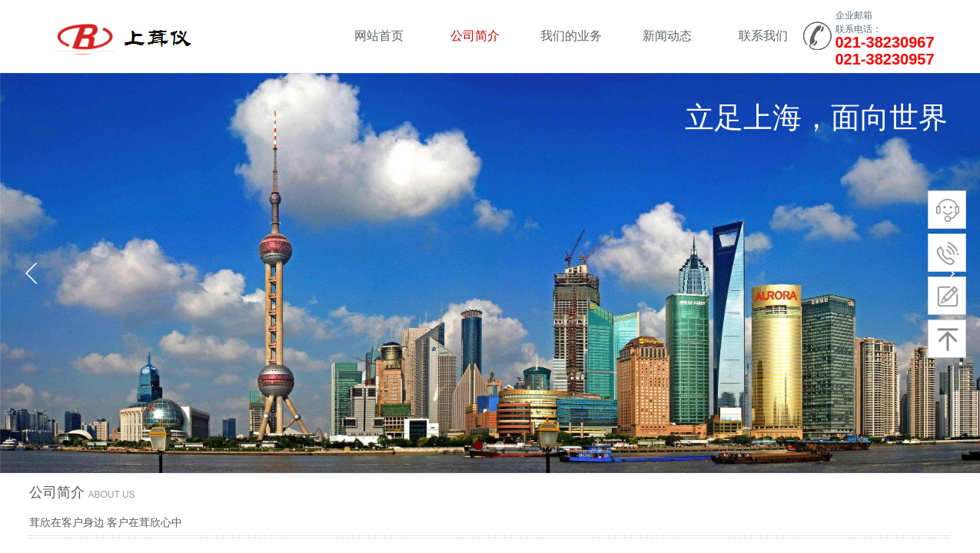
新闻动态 (667, 36)
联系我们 (763, 36)
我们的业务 (571, 36)
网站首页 (379, 36)
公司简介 (475, 36)
